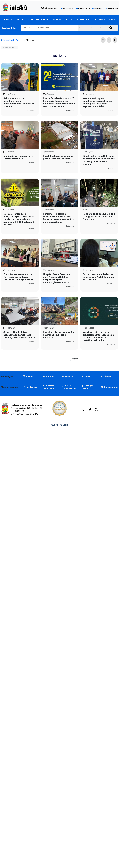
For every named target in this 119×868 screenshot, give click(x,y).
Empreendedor (82, 20)
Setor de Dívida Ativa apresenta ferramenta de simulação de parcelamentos (19, 335)
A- (109, 40)
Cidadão (57, 20)
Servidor (113, 20)
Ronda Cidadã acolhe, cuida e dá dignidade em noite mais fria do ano (99, 217)
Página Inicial (67, 8)
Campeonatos (111, 388)
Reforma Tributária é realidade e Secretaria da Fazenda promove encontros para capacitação (59, 218)
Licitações (30, 387)
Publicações (99, 20)
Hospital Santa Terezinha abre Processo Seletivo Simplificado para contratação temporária (57, 278)
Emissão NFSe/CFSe (49, 388)
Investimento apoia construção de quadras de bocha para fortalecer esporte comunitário (97, 102)
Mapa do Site (111, 8)
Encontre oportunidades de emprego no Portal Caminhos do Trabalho (99, 277)
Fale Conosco (83, 8)
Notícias (31, 40)
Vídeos (87, 377)
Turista (68, 20)
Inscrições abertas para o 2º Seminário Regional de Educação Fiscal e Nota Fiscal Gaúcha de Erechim (59, 102)
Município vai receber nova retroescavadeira (18, 157)
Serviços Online (9, 28)
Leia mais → (31, 110)
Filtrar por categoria (9, 47)
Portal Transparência (69, 388)
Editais (28, 377)
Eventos (50, 377)
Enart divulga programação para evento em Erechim (58, 157)
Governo (20, 20)
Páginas (75, 359)
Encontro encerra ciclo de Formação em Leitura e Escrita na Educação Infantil (19, 277)
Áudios (106, 377)
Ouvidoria (97, 8)
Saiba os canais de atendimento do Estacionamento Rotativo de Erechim (19, 102)
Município (7, 20)
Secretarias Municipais (39, 20)
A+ (103, 40)
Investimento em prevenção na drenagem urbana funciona (58, 335)
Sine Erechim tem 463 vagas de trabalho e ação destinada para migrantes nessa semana (99, 160)
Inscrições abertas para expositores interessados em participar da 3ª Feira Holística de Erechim (99, 336)
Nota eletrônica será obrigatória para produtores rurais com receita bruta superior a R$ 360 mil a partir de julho (19, 219)
